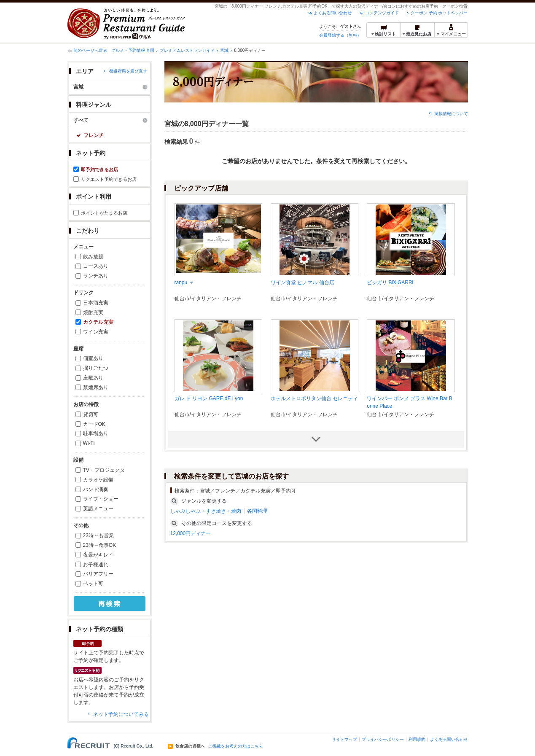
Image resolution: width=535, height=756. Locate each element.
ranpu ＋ (184, 282)
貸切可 (91, 414)
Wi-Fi (89, 443)
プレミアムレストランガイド (187, 50)
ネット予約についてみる (121, 714)
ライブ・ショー (101, 499)
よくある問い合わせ (333, 13)
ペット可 (93, 584)
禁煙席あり (96, 387)
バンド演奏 (96, 490)
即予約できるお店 (99, 169)
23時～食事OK (100, 545)
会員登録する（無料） (340, 35)
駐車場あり (96, 433)
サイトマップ (344, 739)
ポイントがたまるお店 (104, 213)
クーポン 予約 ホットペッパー (439, 13)
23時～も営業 (98, 535)
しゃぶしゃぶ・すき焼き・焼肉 (206, 511)
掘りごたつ (96, 368)
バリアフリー (98, 574)
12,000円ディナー (191, 533)
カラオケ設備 (98, 480)
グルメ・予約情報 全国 (133, 50)
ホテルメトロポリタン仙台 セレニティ (314, 398)
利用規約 (417, 739)
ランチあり (96, 276)
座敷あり (93, 378)
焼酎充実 (93, 312)
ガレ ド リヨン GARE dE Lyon (209, 398)
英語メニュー (98, 508)
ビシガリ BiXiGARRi (390, 282)
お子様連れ (96, 565)
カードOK (94, 424)
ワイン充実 (96, 332)
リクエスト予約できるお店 (109, 179)
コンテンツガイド (382, 13)
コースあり (96, 266)
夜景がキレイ (98, 555)
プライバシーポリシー (383, 739)
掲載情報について (451, 114)
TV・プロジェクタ (104, 470)
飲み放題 (93, 257)
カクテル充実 (98, 322)
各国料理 (257, 511)
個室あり (93, 358)
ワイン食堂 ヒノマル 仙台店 (302, 282)
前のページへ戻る (90, 50)
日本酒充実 (96, 303)
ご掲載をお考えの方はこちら (236, 746)
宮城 (224, 50)
